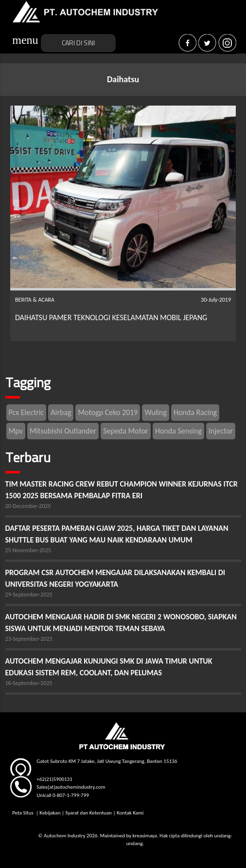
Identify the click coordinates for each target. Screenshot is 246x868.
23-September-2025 (29, 639)
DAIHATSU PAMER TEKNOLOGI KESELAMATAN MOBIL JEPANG (111, 317)
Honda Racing (195, 412)
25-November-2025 (28, 550)
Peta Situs (23, 813)
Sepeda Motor (126, 431)
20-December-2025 (28, 506)
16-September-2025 (29, 683)
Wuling (155, 412)
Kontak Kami (130, 813)
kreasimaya (145, 836)
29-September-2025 (29, 595)
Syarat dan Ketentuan (88, 813)
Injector (221, 431)
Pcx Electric (26, 412)
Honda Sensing (178, 431)
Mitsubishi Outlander (63, 431)
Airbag (61, 412)
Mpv (16, 431)
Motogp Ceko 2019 (108, 412)
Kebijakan (50, 813)
